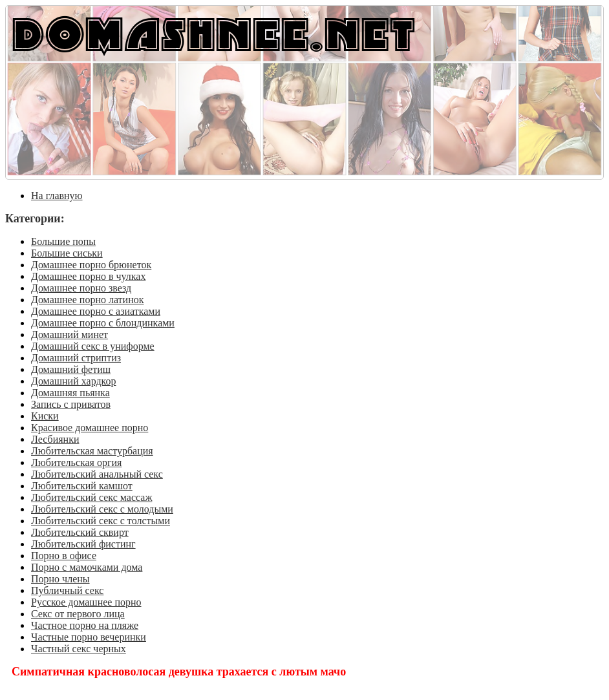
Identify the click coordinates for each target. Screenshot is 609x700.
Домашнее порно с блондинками (103, 323)
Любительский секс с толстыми (101, 521)
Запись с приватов (71, 404)
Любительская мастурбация (92, 451)
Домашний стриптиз (76, 358)
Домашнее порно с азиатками (96, 311)
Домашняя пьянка (70, 393)
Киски (45, 416)
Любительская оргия (76, 462)
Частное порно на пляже (85, 625)
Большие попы (63, 241)
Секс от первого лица (78, 614)
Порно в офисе (64, 556)
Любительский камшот (82, 486)
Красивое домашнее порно (90, 428)
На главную (57, 196)
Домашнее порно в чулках (88, 276)
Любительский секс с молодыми (102, 509)
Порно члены (60, 579)
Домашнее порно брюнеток (91, 265)
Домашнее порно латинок (88, 300)
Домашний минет (69, 334)
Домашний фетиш (71, 369)
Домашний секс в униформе (93, 346)
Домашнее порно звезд (81, 288)
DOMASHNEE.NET (214, 33)
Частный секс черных (79, 649)
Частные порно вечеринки (89, 637)
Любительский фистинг (83, 544)
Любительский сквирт (80, 532)
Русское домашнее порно (86, 602)
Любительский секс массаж (91, 497)
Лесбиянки (55, 439)
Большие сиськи (67, 253)
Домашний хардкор (74, 381)
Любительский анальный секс (97, 474)
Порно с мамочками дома (87, 567)
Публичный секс (67, 590)
